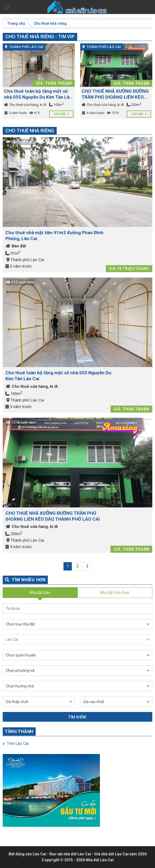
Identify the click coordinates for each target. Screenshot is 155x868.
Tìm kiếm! (77, 717)
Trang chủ (16, 23)
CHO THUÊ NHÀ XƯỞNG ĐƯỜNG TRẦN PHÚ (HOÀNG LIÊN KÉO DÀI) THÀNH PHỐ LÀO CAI (115, 94)
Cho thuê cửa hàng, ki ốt (25, 105)
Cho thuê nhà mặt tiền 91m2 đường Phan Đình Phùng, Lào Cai (54, 236)
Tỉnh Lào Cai (16, 744)
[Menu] (7, 7)
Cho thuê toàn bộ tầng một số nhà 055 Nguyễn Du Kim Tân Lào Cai (38, 94)
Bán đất (16, 246)
